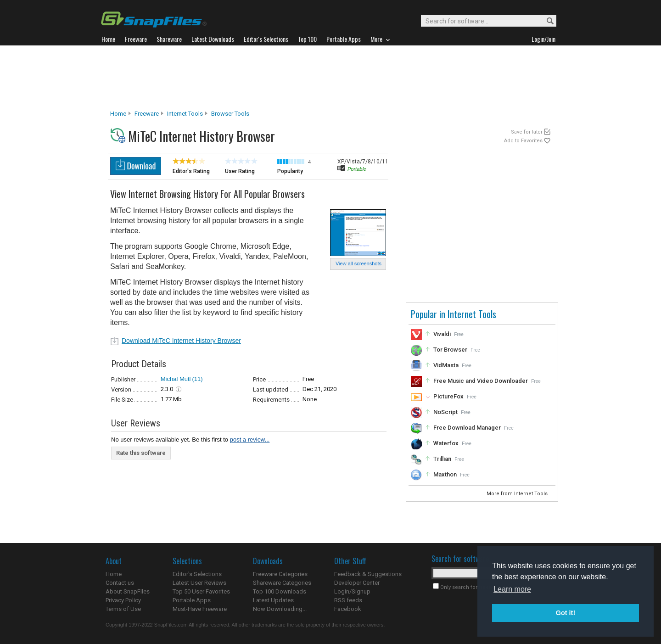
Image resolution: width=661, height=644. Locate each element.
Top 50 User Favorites (201, 591)
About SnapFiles (128, 591)
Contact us (120, 583)
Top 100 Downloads (280, 591)
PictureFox (448, 396)
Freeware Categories (280, 574)
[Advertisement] (330, 78)
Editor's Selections (197, 574)
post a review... (250, 440)
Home (118, 114)
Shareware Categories (282, 583)
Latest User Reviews (199, 583)
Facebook (348, 609)
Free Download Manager (467, 428)
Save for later (527, 132)
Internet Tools (185, 114)
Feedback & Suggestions (368, 574)
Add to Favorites (523, 141)
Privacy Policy (123, 600)
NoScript (445, 412)
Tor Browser (450, 350)
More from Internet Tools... (520, 494)
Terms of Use (123, 609)
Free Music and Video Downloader (481, 381)
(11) (198, 379)
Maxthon (445, 474)
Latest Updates (273, 600)
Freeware (147, 114)
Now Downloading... (280, 609)
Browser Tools (230, 114)
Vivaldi (442, 334)
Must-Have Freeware (200, 609)
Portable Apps (192, 600)
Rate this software (141, 453)
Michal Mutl (176, 379)
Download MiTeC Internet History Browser (181, 341)
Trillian (442, 459)
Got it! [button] (566, 613)
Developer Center (357, 583)
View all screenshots (359, 263)
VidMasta (446, 365)
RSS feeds (348, 600)
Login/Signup (352, 591)
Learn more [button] (512, 589)
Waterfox (446, 443)
